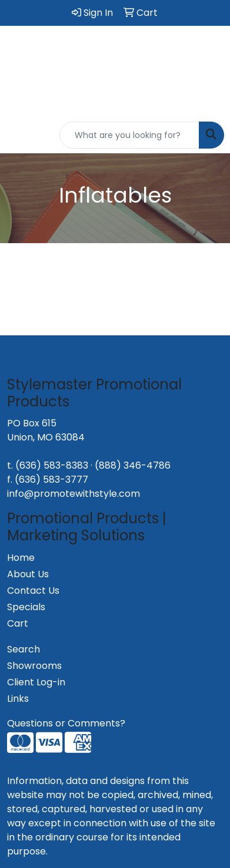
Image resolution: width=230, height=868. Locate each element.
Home (21, 558)
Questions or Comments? (66, 723)
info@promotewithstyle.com (74, 494)
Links (18, 699)
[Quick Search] (129, 135)
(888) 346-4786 (133, 465)
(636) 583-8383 (52, 465)
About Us (28, 574)
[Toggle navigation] (18, 135)
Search (24, 649)
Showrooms (34, 666)
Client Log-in (36, 682)
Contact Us (33, 591)
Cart (18, 623)
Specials (26, 607)
